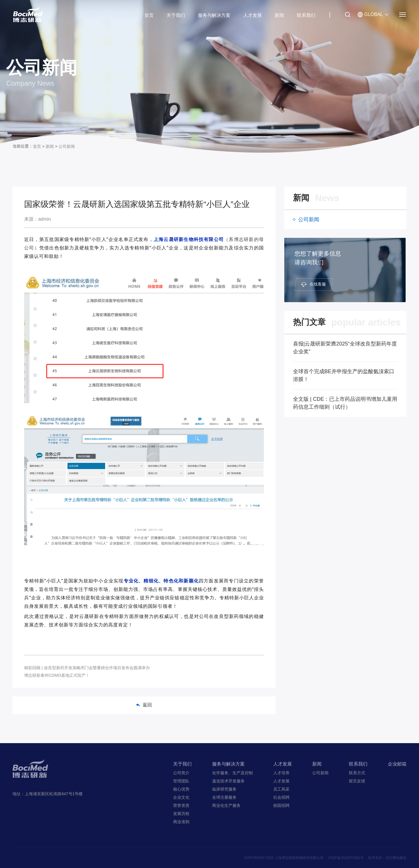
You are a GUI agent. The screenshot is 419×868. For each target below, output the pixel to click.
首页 (149, 15)
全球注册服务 (224, 797)
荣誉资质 (181, 805)
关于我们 (176, 15)
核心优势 (181, 789)
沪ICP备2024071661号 (346, 858)
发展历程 (181, 814)
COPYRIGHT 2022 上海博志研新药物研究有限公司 (284, 858)
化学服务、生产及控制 (232, 773)
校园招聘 (281, 805)
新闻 (279, 15)
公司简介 (181, 773)
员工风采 (281, 789)
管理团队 (181, 781)
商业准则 (181, 822)
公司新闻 (67, 146)
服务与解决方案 (214, 15)
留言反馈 (357, 781)
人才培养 (281, 773)
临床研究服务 (224, 789)
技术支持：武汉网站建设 (387, 858)
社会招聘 (281, 797)
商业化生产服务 (226, 805)
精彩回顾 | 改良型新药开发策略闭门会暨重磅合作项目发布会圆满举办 (87, 668)
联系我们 (306, 15)
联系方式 (357, 773)
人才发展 (253, 15)
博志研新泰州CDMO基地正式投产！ (57, 675)
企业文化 (181, 797)
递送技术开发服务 (228, 781)
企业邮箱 (397, 764)
